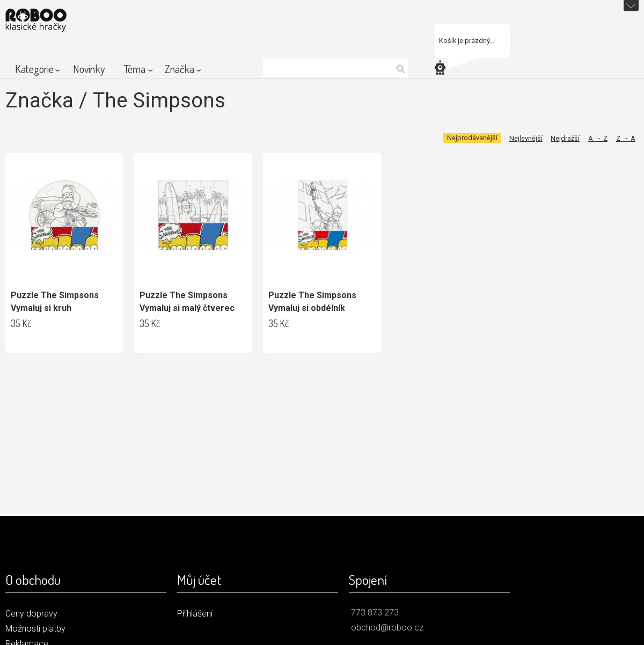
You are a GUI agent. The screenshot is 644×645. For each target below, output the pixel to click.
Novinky (89, 69)
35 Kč (21, 323)
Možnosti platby (35, 629)
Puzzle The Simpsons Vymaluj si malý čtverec (187, 302)
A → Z (598, 138)
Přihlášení (195, 614)
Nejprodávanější (472, 138)
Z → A (626, 138)
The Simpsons (159, 100)
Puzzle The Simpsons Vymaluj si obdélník (312, 302)
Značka (180, 69)
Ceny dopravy (31, 614)
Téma (135, 69)
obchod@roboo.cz (387, 628)
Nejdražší (565, 138)
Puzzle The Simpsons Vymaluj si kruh (55, 302)
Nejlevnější (526, 138)
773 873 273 (375, 613)
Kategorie (34, 69)
